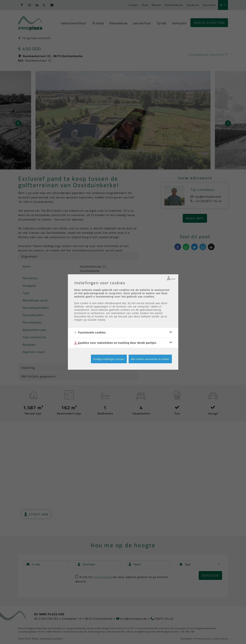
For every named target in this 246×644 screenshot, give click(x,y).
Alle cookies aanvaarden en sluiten (150, 359)
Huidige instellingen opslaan (109, 359)
